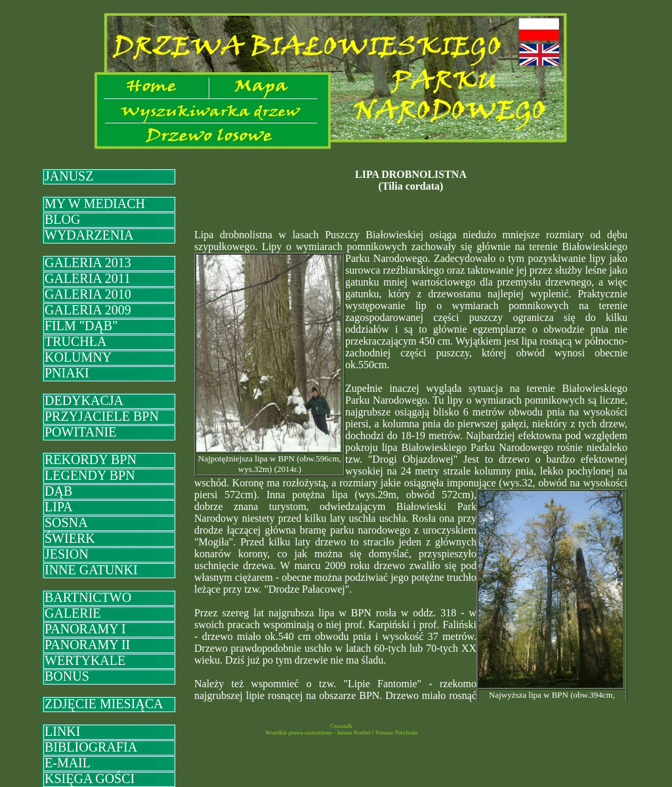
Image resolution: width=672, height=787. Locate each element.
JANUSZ (69, 176)
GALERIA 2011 (88, 278)
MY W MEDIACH (95, 203)
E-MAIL (68, 763)
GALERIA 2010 (88, 294)
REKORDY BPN (91, 459)
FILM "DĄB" (81, 326)
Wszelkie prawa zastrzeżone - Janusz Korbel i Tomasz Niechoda (341, 733)
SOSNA (66, 522)
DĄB (58, 491)
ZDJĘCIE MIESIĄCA (104, 704)
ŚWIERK (70, 538)
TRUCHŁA (75, 341)
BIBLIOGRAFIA (91, 747)
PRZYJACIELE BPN (102, 416)
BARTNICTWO (88, 597)
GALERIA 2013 (88, 263)
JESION (67, 554)
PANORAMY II (87, 645)
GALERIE (73, 613)
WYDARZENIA (89, 235)
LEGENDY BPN (90, 475)
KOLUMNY (78, 357)
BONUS (67, 676)
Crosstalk (341, 726)
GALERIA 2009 (88, 310)
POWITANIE (80, 432)
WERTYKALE (85, 660)
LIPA (59, 507)
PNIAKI (67, 373)
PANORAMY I (85, 629)
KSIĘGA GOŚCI (90, 778)
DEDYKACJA (84, 400)
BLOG (62, 219)
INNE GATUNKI (91, 570)
